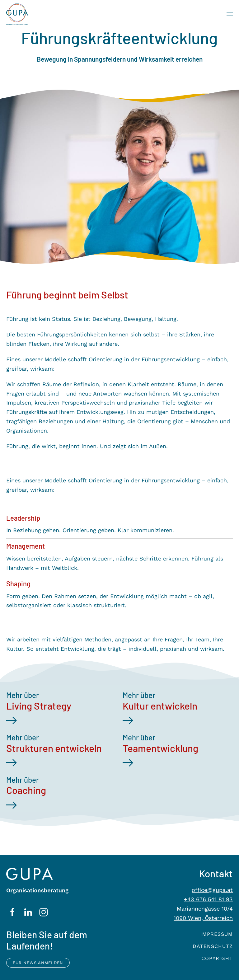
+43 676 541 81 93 (208, 899)
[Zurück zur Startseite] (14, 14)
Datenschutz (213, 946)
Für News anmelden (38, 963)
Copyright (217, 958)
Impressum (217, 934)
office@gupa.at (212, 890)
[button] (230, 14)
